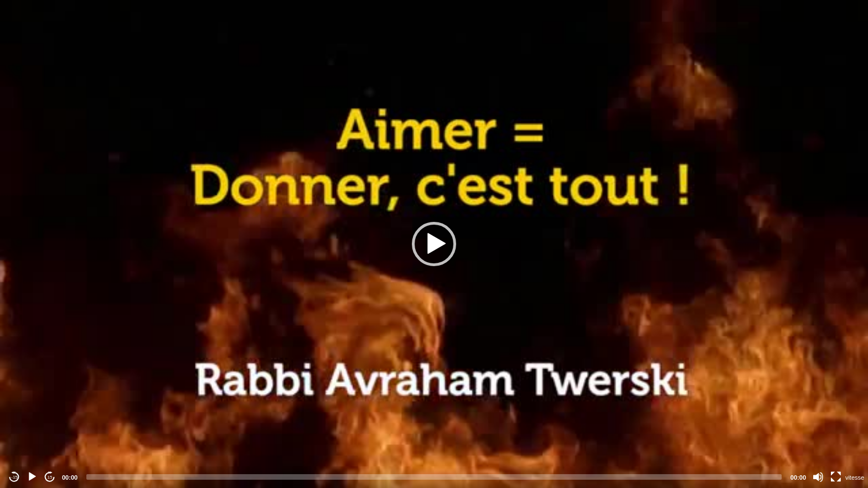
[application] (434, 244)
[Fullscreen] (836, 477)
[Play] (32, 477)
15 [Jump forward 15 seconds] (50, 477)
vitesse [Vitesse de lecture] (855, 477)
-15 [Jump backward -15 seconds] (14, 477)
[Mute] (818, 477)
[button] (434, 244)
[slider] (434, 477)
